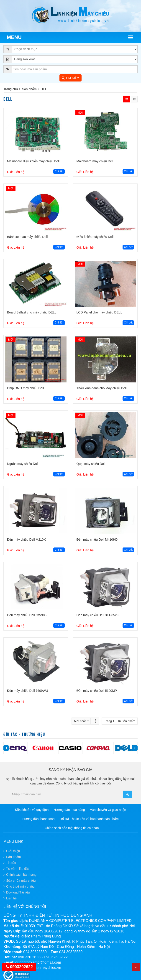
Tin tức (11, 863)
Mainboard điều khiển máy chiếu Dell (33, 161)
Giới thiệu (13, 851)
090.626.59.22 (56, 957)
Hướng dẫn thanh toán (38, 819)
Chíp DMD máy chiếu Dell (25, 388)
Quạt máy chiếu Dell (91, 464)
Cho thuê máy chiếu (20, 886)
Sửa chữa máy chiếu (21, 881)
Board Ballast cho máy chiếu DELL (32, 312)
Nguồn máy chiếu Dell (23, 464)
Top (136, 967)
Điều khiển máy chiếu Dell (95, 237)
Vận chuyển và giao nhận (108, 810)
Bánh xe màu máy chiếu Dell (27, 237)
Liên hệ (11, 898)
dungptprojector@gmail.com (38, 962)
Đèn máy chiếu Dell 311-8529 (98, 615)
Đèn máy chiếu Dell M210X (26, 540)
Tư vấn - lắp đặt (17, 869)
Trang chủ (11, 89)
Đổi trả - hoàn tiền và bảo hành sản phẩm (89, 819)
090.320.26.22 (30, 957)
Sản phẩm (29, 89)
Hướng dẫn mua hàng (69, 810)
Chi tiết (59, 171)
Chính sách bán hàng (21, 875)
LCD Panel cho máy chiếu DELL (99, 312)
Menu (14, 37)
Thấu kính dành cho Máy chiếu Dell (102, 388)
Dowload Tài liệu (18, 892)
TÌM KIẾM (71, 78)
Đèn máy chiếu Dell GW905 (27, 615)
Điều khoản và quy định (32, 810)
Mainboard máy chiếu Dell (95, 161)
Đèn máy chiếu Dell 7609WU (28, 691)
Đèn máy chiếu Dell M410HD (97, 540)
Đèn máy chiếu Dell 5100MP (97, 691)
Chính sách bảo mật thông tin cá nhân (72, 828)
